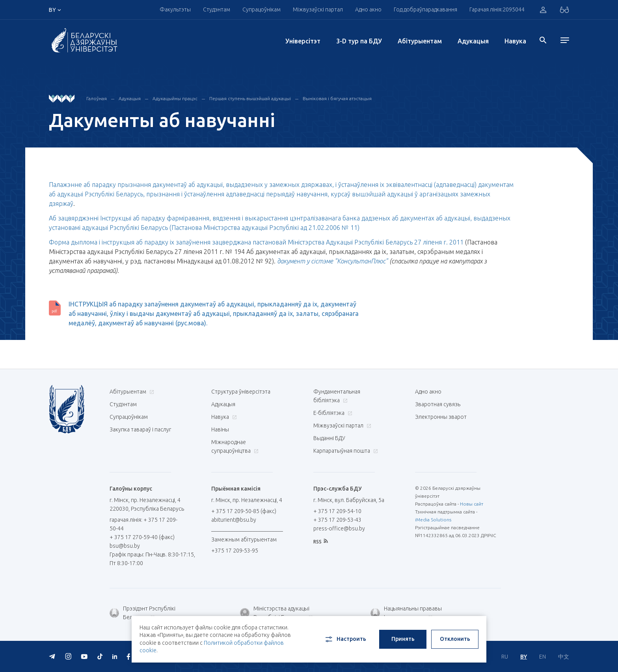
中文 (564, 657)
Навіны (220, 429)
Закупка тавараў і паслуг (140, 429)
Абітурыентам (420, 41)
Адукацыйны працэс (175, 98)
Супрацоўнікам (262, 9)
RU (505, 657)
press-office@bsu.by (339, 528)
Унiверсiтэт (303, 41)
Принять (403, 639)
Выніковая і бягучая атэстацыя (337, 98)
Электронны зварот (441, 417)
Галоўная (97, 98)
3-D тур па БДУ (359, 41)
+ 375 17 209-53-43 (337, 520)
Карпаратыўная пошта (345, 451)
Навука (515, 41)
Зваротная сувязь (438, 404)
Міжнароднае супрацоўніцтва (235, 446)
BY (524, 657)
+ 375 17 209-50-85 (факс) (244, 511)
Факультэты (175, 9)
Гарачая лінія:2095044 (497, 9)
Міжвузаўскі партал (318, 9)
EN (543, 657)
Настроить (345, 639)
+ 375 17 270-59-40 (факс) (142, 537)
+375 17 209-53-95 (235, 551)
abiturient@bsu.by (234, 520)
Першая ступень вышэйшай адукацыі (250, 98)
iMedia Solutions (433, 520)
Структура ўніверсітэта (241, 392)
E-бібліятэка (332, 413)
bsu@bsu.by (125, 546)
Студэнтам (217, 9)
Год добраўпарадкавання (425, 9)
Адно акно (368, 9)
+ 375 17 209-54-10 (337, 511)
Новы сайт (472, 504)
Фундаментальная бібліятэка (337, 396)
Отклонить (455, 639)
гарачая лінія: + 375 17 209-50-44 (143, 524)
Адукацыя (473, 41)
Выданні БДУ (329, 438)
